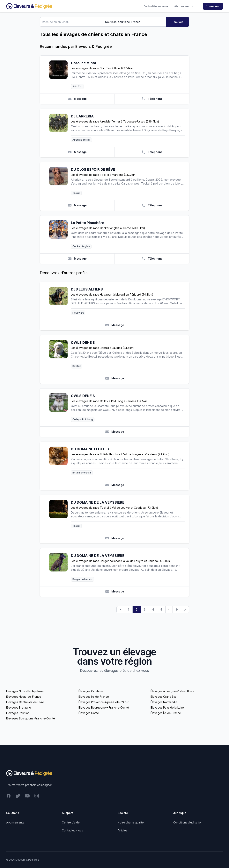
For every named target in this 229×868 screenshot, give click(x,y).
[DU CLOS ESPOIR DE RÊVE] (60, 181)
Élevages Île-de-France (166, 713)
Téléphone (152, 99)
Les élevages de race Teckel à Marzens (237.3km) (104, 175)
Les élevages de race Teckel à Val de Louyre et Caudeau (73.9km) (114, 508)
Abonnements (184, 6)
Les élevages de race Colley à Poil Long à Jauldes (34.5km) (110, 401)
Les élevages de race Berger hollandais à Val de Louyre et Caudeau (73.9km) (121, 561)
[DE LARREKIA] (60, 128)
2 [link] (137, 609)
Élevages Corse (89, 713)
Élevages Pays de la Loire (167, 707)
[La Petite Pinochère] (60, 234)
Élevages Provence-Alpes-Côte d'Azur (103, 702)
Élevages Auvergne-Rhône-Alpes (172, 691)
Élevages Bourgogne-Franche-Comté (31, 718)
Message (77, 99)
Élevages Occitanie (91, 691)
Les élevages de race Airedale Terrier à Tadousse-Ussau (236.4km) (115, 121)
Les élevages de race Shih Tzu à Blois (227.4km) (102, 68)
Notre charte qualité (131, 822)
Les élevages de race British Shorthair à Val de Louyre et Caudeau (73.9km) (120, 454)
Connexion (213, 6)
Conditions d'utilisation (188, 822)
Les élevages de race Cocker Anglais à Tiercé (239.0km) (108, 228)
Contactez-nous (72, 830)
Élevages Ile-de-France (94, 697)
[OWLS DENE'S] (60, 354)
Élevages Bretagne (19, 707)
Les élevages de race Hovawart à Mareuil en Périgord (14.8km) (112, 294)
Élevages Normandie (164, 702)
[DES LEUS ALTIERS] (60, 301)
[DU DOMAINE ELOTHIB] (60, 461)
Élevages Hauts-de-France (24, 697)
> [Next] (185, 609)
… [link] (169, 609)
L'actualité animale (155, 6)
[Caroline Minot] (60, 75)
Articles (122, 830)
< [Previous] (121, 609)
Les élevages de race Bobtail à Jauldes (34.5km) (103, 348)
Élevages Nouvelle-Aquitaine (25, 691)
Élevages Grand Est (163, 697)
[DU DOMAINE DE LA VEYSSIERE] (60, 514)
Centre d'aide (71, 822)
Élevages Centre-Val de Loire (25, 702)
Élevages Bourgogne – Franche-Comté (104, 707)
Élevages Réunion (18, 713)
